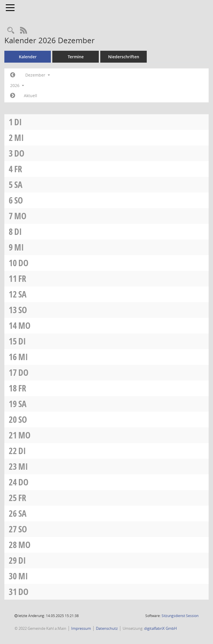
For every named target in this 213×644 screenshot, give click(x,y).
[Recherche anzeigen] (11, 31)
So (19, 200)
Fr (18, 169)
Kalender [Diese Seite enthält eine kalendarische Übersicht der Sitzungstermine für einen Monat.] (28, 57)
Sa (18, 185)
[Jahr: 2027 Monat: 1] (13, 96)
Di (18, 122)
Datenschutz (107, 628)
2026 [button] (17, 85)
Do (19, 153)
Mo (20, 216)
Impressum (81, 628)
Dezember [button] (38, 75)
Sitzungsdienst (180, 616)
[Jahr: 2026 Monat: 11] (13, 75)
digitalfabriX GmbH (161, 628)
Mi (19, 138)
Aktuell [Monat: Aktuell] (31, 96)
